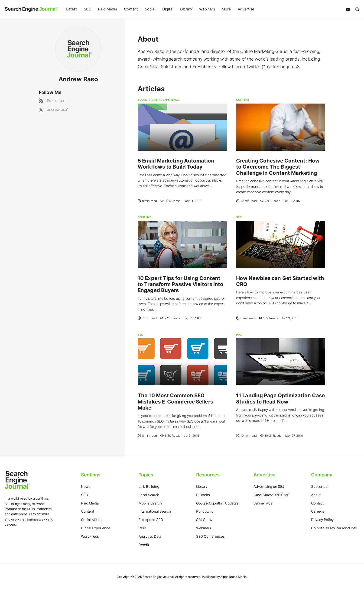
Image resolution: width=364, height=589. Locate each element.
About (316, 495)
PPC (239, 335)
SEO (87, 9)
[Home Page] (31, 9)
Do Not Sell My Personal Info (334, 528)
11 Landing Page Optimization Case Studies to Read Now (280, 398)
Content (131, 9)
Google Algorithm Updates (217, 503)
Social (150, 9)
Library (186, 9)
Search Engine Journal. (159, 577)
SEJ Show (204, 520)
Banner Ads (263, 503)
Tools (142, 100)
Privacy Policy (322, 520)
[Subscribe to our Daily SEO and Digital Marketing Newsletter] (348, 9)
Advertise (246, 9)
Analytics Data (150, 536)
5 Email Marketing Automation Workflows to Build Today (176, 164)
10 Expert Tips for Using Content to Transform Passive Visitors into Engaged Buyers (180, 284)
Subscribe (55, 101)
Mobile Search (150, 503)
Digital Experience (165, 100)
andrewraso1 (58, 109)
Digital (168, 9)
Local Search (149, 495)
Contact (317, 503)
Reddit (144, 545)
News (86, 486)
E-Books (203, 495)
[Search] (356, 9)
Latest (71, 9)
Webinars (207, 9)
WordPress (90, 536)
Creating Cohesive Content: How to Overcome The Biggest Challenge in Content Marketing (278, 167)
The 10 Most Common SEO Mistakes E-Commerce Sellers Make (175, 402)
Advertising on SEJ (269, 486)
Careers (318, 511)
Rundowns (205, 511)
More (226, 9)
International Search (155, 511)
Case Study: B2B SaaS (271, 495)
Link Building (149, 486)
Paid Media (107, 9)
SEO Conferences (210, 536)
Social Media (91, 520)
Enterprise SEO (151, 520)
